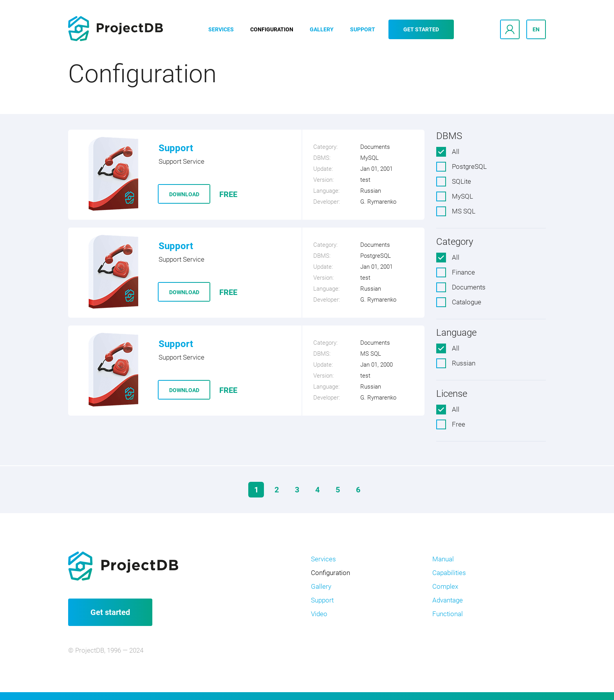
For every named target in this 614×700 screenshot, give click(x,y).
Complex (445, 586)
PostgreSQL (469, 166)
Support (363, 29)
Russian (464, 363)
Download (184, 194)
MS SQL (464, 211)
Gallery (322, 29)
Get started (421, 29)
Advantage (448, 600)
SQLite (461, 181)
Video (319, 614)
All (456, 152)
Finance (463, 272)
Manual (443, 559)
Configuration (272, 29)
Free (459, 424)
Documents (469, 287)
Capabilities (449, 573)
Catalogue (467, 302)
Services (221, 29)
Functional (448, 614)
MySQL (462, 196)
